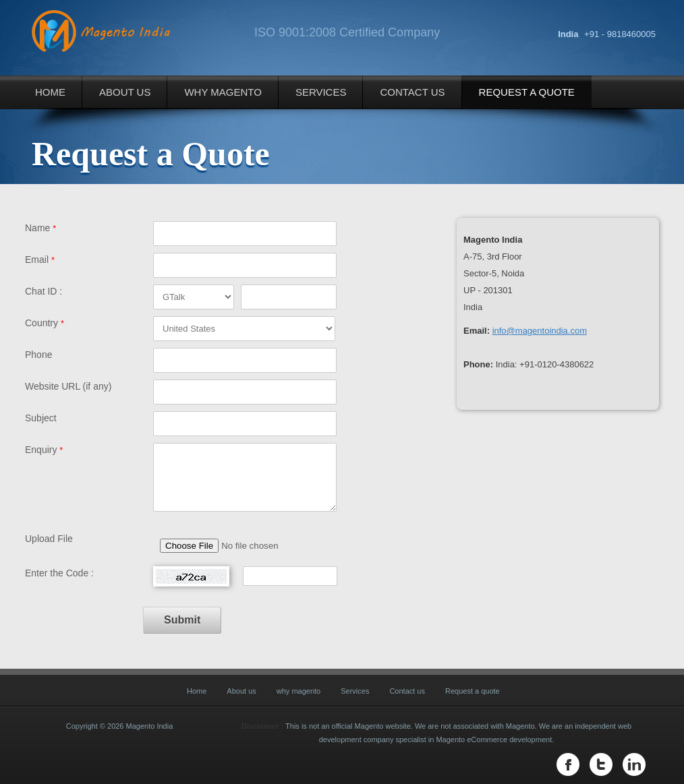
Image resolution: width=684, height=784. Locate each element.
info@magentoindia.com (540, 331)
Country (45, 323)
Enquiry (44, 450)
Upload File (49, 539)
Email (40, 260)
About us (125, 92)
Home (50, 92)
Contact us (412, 92)
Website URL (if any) (68, 386)
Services (321, 92)
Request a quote (527, 92)
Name (40, 228)
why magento (223, 92)
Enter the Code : (59, 573)
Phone (38, 355)
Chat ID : (44, 291)
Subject (41, 418)
